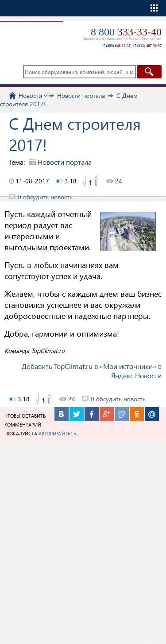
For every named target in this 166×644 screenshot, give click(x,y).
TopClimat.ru (31, 34)
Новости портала (65, 162)
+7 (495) (116, 46)
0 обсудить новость (45, 197)
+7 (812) (147, 46)
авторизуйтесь (57, 433)
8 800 (126, 32)
